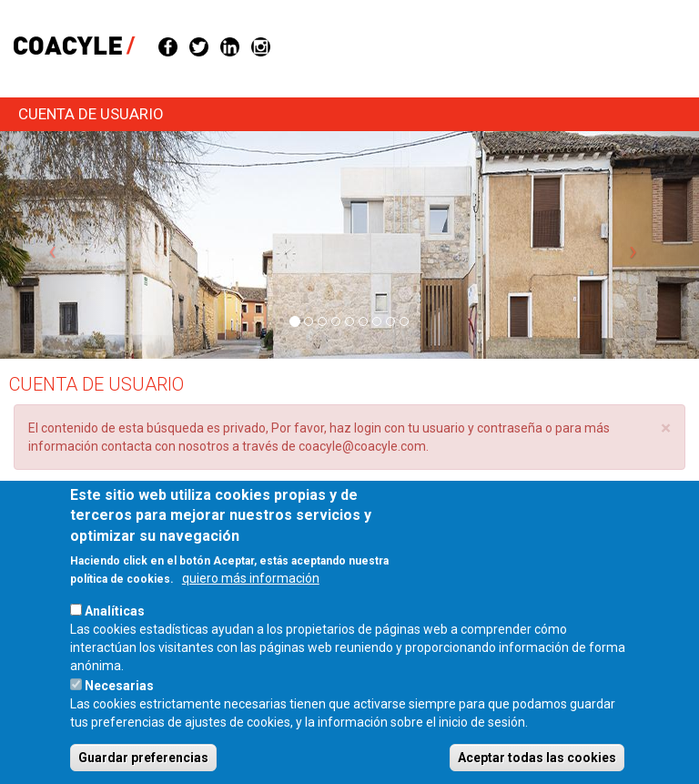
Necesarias (119, 709)
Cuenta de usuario (91, 114)
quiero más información (251, 602)
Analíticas (115, 635)
